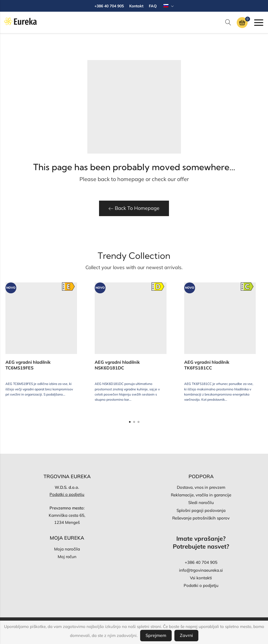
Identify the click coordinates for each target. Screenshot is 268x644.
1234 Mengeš (67, 522)
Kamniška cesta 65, (67, 515)
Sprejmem (156, 635)
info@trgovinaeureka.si (201, 570)
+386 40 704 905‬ (201, 562)
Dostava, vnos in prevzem (201, 487)
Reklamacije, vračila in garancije (201, 495)
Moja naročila (67, 549)
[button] (130, 422)
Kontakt (136, 6)
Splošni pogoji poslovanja (201, 510)
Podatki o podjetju (67, 494)
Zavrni (186, 635)
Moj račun (67, 557)
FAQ (153, 6)
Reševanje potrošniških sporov (201, 518)
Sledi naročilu (201, 503)
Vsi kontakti (201, 578)
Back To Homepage (134, 208)
